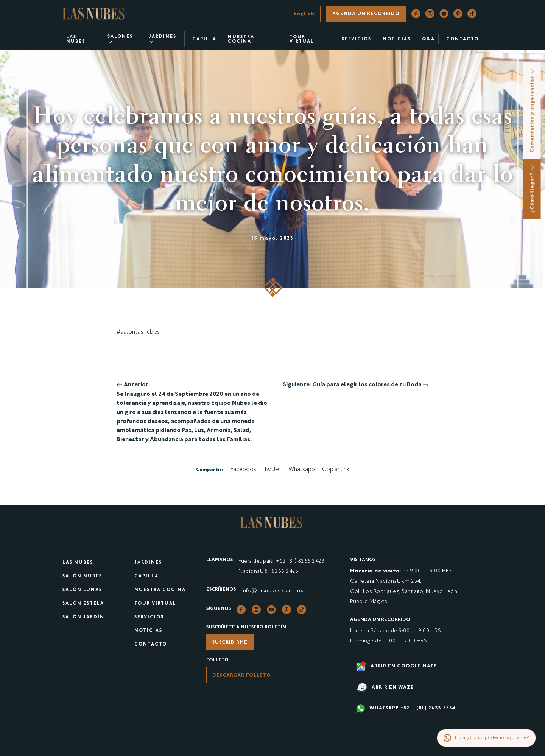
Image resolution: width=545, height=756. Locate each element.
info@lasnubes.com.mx (272, 591)
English (304, 14)
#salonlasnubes (138, 332)
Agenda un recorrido (366, 14)
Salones (120, 40)
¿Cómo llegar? (533, 189)
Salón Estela (83, 604)
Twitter (272, 470)
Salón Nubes (82, 576)
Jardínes (148, 563)
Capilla (204, 40)
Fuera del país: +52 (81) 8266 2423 (281, 561)
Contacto (151, 645)
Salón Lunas (82, 590)
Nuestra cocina (241, 40)
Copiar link (336, 470)
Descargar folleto (242, 675)
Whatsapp (302, 470)
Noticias (148, 631)
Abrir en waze (385, 688)
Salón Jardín (83, 617)
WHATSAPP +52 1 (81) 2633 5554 (406, 709)
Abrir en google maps (396, 666)
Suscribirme (230, 642)
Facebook (243, 470)
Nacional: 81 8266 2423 (268, 572)
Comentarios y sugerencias (533, 110)
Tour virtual (302, 40)
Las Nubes (76, 40)
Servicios (357, 40)
